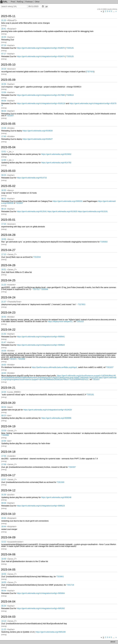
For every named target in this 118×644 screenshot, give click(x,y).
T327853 (82, 304)
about (113, 642)
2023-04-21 (8, 388)
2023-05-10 (8, 65)
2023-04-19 (8, 426)
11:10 (4, 629)
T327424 (90, 72)
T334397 (72, 467)
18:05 (4, 365)
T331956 (21, 359)
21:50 (4, 334)
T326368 (44, 289)
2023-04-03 (8, 617)
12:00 (4, 160)
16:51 (4, 270)
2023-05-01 (8, 220)
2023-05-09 (8, 80)
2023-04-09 (8, 537)
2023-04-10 (8, 514)
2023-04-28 (8, 235)
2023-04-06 (8, 554)
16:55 (4, 190)
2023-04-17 (8, 475)
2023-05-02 (8, 186)
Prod (13, 2)
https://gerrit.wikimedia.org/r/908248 (56, 497)
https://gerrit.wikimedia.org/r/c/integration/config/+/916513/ (41, 103)
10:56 (4, 441)
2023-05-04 (8, 147)
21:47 (4, 342)
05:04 (4, 606)
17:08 (4, 464)
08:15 (4, 199)
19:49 (4, 559)
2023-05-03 (8, 171)
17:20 (4, 224)
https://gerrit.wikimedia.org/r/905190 (51, 632)
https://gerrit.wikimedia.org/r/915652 (56, 154)
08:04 (4, 111)
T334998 (5, 435)
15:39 (4, 495)
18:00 (4, 373)
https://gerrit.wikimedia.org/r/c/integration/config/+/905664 (41, 593)
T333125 (70, 48)
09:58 (4, 503)
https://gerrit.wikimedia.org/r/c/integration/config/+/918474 (41, 56)
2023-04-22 (8, 330)
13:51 (4, 152)
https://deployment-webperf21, (60, 321)
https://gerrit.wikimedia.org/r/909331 (68, 201)
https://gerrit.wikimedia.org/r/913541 (32, 211)
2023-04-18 (8, 452)
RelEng (20, 2)
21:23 (4, 285)
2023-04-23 (8, 313)
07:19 (4, 45)
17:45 (4, 136)
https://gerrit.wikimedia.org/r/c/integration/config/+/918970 (41, 48)
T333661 (60, 577)
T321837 (10, 116)
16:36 (4, 84)
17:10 (4, 254)
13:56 (4, 92)
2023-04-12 (8, 490)
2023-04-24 (8, 297)
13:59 (4, 431)
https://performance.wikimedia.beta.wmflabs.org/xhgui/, (55, 367)
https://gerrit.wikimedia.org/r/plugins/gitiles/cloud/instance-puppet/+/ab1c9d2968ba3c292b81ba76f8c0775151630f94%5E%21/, (59, 378)
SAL (4, 2)
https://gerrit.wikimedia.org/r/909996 (56, 418)
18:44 (4, 527)
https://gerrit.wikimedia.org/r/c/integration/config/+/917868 (41, 95)
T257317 (36, 289)
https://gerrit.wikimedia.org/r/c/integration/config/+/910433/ (48, 410)
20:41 (4, 29)
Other (37, 2)
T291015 (80, 321)
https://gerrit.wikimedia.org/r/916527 (38, 139)
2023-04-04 (8, 602)
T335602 (104, 242)
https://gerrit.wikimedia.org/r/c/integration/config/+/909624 (41, 345)
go (47, 6)
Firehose (29, 2)
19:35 (4, 351)
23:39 (4, 128)
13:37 (4, 480)
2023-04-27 (8, 250)
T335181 (90, 395)
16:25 (4, 37)
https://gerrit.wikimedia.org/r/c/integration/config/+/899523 (41, 506)
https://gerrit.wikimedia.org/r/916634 (38, 131)
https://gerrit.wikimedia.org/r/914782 (56, 163)
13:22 (4, 542)
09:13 (4, 415)
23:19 (4, 69)
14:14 (4, 621)
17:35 (4, 456)
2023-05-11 (8, 16)
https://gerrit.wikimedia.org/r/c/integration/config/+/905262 (41, 608)
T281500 (60, 482)
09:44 (4, 591)
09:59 (4, 407)
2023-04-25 (8, 280)
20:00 (4, 518)
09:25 (4, 175)
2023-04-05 (8, 570)
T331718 (70, 585)
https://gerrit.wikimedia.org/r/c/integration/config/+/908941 (41, 337)
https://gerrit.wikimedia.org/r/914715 (32, 178)
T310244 (37, 257)
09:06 (4, 101)
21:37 (4, 302)
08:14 (4, 209)
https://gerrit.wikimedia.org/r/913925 (62, 211)
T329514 (70, 95)
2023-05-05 (8, 124)
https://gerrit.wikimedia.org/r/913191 (93, 211)
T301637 (13, 359)
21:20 (4, 20)
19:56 (4, 239)
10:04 (4, 392)
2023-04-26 (8, 265)
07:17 (4, 54)
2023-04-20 (8, 403)
